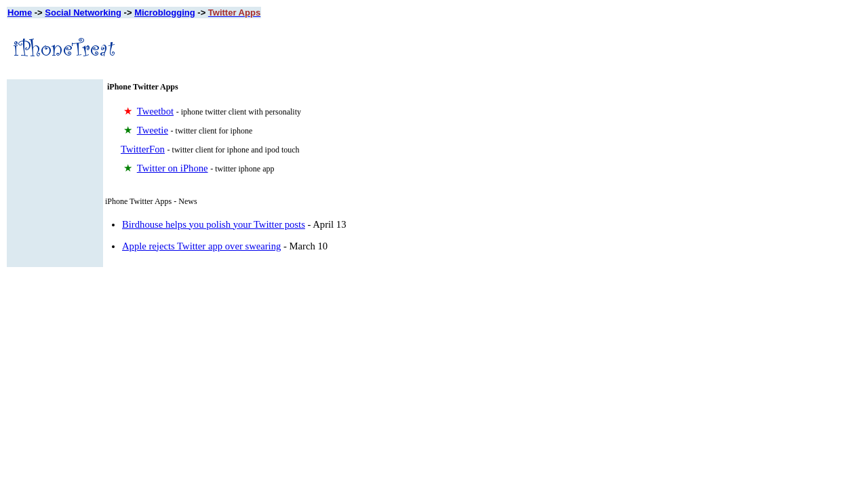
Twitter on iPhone (173, 168)
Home (20, 13)
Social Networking (83, 13)
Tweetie (153, 130)
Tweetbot (155, 111)
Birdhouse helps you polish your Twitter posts (214, 224)
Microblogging (165, 13)
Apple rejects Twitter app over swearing (201, 246)
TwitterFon (143, 149)
